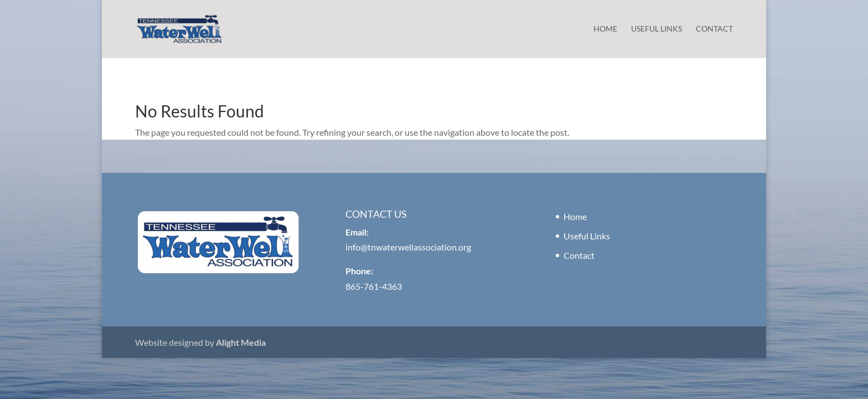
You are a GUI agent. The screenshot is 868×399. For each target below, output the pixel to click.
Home (605, 29)
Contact (714, 29)
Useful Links (657, 29)
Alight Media (241, 342)
